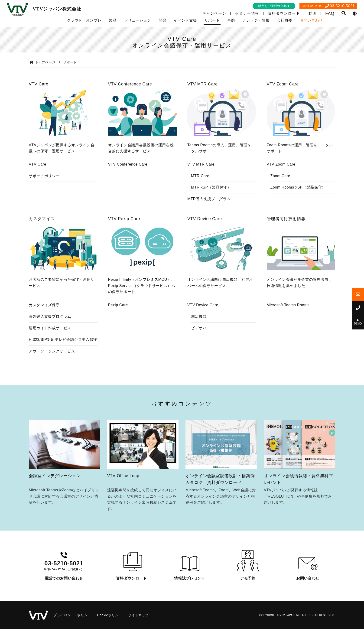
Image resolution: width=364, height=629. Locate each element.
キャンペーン (214, 13)
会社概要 (284, 20)
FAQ (330, 13)
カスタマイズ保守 (44, 321)
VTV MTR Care (201, 164)
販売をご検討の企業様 (274, 6)
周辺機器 (199, 333)
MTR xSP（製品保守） (211, 187)
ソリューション (138, 20)
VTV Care (37, 164)
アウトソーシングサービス (52, 368)
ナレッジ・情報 (256, 20)
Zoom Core (280, 176)
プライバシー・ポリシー (72, 615)
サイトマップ (138, 615)
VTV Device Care (203, 321)
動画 (313, 13)
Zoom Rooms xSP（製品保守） (298, 187)
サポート (212, 20)
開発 (162, 20)
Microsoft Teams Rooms (288, 321)
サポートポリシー (44, 176)
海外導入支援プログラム (50, 333)
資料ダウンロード (284, 13)
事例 (231, 20)
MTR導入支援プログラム (209, 199)
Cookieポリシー (109, 615)
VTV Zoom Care (281, 164)
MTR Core (200, 176)
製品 (113, 20)
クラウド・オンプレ (84, 20)
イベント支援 (185, 20)
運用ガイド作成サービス (50, 345)
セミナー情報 (247, 13)
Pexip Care (118, 321)
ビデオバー (201, 345)
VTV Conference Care (128, 164)
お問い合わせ (311, 20)
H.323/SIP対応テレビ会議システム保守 (63, 356)
